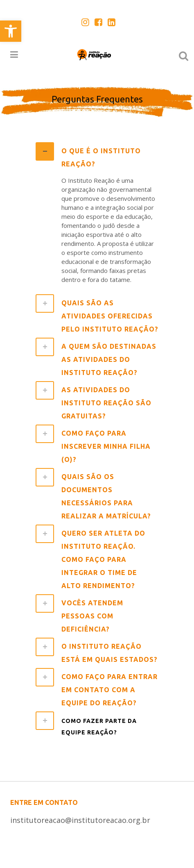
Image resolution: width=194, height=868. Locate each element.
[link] (11, 31)
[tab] (97, 156)
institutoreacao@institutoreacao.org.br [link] (80, 820)
